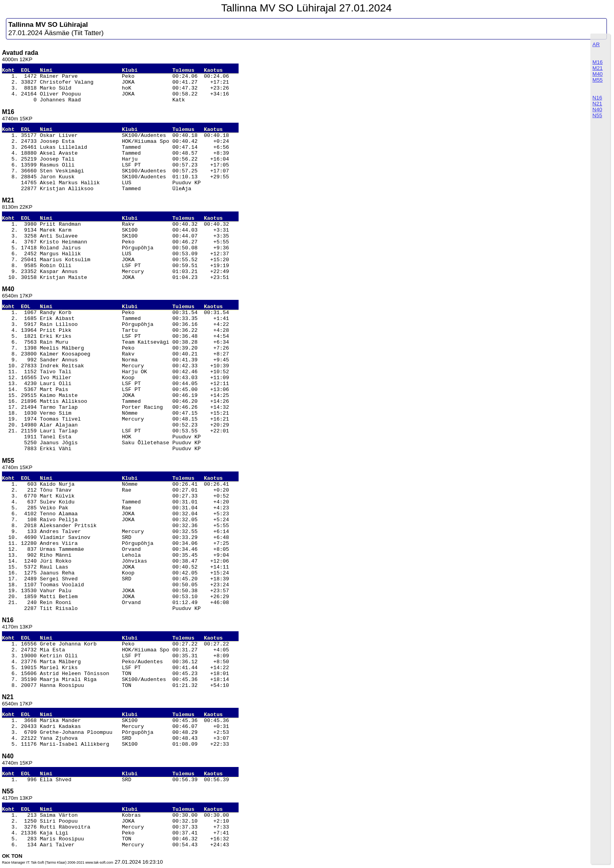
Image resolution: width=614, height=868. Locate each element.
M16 (597, 62)
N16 (597, 98)
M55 (597, 80)
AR (596, 44)
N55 (597, 115)
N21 (597, 104)
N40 (597, 109)
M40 (597, 74)
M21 (597, 68)
